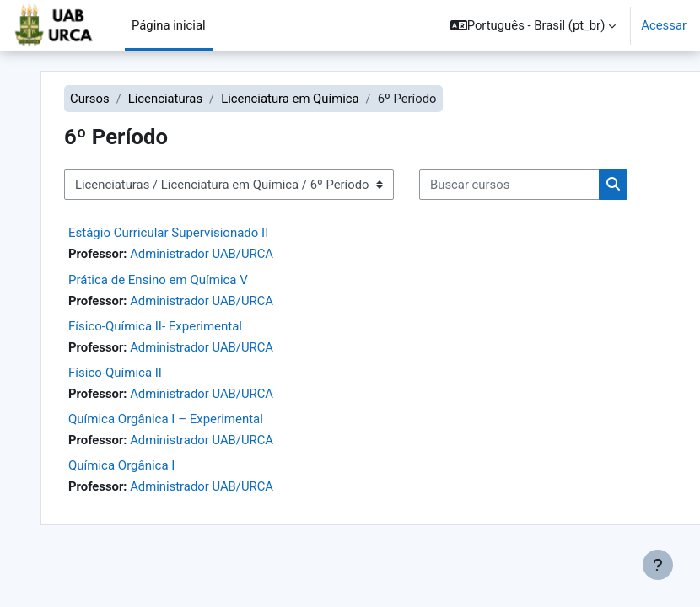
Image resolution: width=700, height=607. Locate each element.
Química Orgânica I (121, 465)
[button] (533, 25)
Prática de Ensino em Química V (158, 280)
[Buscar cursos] (509, 185)
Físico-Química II (115, 373)
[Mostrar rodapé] (658, 565)
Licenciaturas (165, 99)
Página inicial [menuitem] (169, 25)
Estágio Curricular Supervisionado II (168, 233)
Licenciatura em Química (290, 99)
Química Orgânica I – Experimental (166, 419)
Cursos (90, 99)
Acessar (664, 25)
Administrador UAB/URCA (202, 254)
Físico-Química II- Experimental (155, 326)
